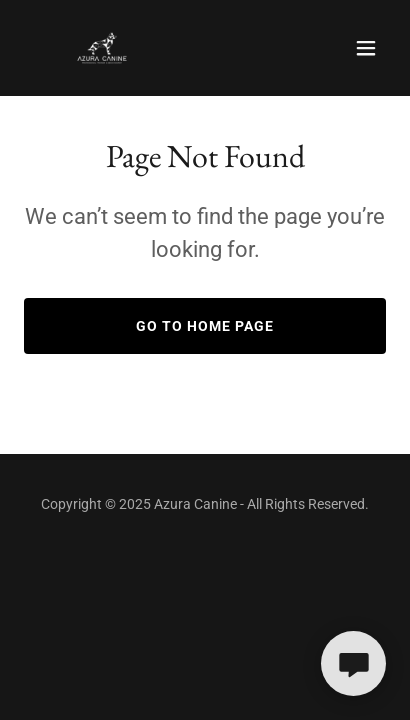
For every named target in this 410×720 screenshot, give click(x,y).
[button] (366, 48)
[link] (102, 48)
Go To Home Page (205, 326)
